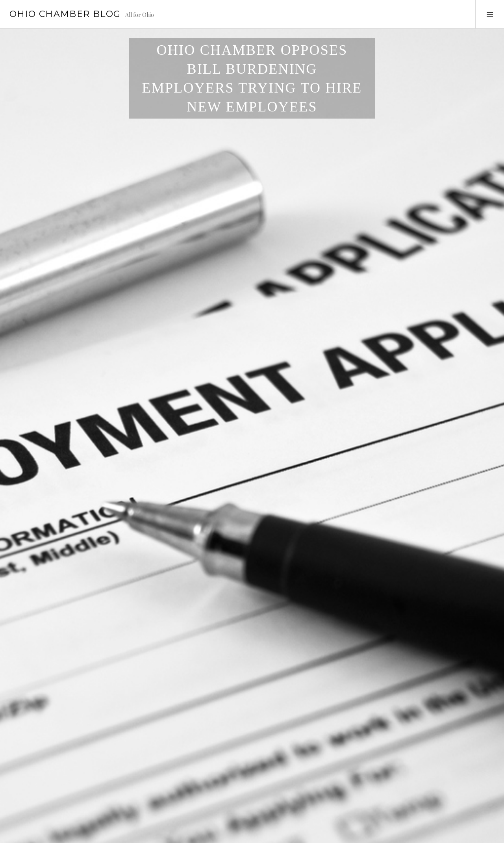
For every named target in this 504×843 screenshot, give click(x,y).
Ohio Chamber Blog (65, 14)
